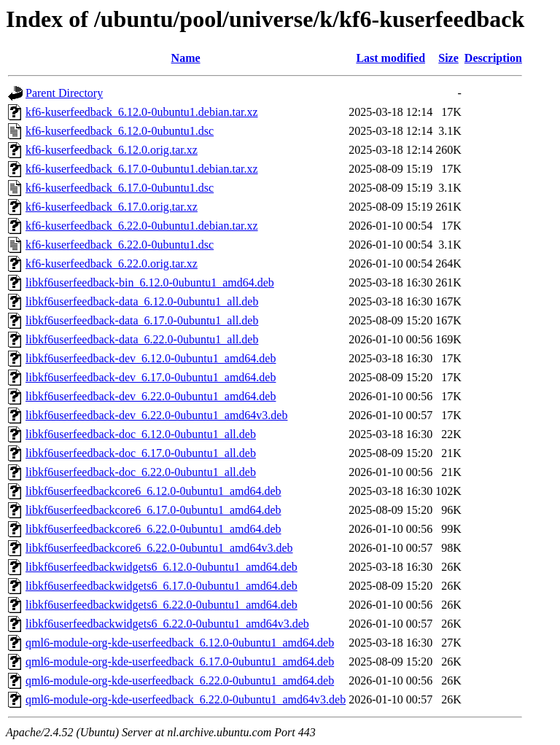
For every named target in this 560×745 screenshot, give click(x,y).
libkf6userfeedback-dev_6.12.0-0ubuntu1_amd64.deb (151, 358)
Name (186, 58)
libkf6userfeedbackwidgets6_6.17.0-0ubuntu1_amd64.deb (162, 586)
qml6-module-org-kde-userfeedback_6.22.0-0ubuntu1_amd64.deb (180, 680)
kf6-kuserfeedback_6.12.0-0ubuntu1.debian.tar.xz (142, 112)
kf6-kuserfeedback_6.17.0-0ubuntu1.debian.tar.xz (142, 169)
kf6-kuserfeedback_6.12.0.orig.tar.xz (112, 150)
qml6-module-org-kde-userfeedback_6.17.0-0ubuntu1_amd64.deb (180, 662)
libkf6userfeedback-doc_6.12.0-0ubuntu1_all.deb (141, 434)
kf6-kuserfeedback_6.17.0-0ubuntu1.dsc (120, 188)
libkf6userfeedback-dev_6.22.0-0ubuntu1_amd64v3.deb (156, 415)
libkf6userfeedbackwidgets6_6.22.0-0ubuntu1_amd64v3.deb (167, 624)
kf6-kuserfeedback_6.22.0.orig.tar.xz (112, 264)
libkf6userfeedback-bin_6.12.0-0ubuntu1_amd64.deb (150, 282)
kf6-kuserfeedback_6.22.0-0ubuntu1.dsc (120, 245)
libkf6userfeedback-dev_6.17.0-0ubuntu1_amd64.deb (151, 377)
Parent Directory (64, 93)
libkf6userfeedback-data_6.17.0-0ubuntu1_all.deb (142, 320)
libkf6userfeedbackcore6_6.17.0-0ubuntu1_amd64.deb (153, 510)
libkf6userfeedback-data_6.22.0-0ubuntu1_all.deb (142, 339)
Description (493, 58)
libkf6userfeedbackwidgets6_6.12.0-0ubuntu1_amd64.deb (162, 567)
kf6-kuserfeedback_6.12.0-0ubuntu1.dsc (120, 131)
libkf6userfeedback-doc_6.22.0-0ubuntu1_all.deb (141, 472)
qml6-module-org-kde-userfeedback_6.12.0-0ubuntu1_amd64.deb (180, 643)
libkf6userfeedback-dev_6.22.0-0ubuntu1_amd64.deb (151, 396)
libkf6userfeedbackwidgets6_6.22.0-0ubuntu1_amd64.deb (162, 605)
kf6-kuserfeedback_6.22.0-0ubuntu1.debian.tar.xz (142, 226)
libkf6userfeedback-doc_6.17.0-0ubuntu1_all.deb (141, 453)
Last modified (390, 58)
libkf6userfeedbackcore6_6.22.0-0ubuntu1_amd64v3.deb (159, 548)
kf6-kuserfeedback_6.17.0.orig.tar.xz (112, 207)
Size (448, 58)
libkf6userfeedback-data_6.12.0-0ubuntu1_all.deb (142, 301)
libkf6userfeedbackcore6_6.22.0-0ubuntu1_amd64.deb (153, 529)
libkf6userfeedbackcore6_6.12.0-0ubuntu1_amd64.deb (153, 491)
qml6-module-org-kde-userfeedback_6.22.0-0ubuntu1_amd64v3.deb (186, 699)
